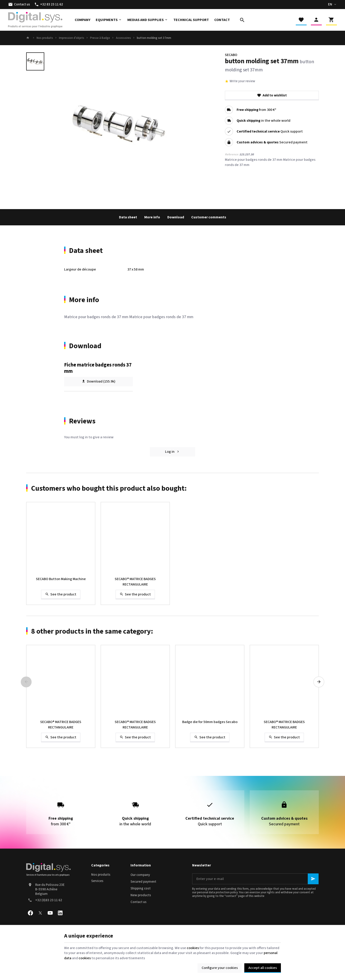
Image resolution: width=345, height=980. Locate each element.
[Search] (242, 20)
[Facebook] (30, 913)
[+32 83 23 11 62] (49, 5)
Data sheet (128, 217)
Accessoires (123, 38)
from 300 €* (256, 110)
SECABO (231, 55)
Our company (140, 875)
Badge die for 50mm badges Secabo (210, 722)
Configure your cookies (220, 968)
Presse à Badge (100, 38)
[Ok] (313, 879)
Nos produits (45, 38)
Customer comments (209, 217)
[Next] (319, 682)
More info (152, 217)
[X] (40, 913)
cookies (193, 948)
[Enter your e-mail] (255, 879)
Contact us (139, 902)
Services (97, 881)
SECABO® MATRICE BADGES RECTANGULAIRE (135, 582)
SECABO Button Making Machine (61, 579)
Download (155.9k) (98, 381)
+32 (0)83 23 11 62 (49, 900)
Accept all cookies (263, 968)
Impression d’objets (72, 38)
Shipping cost (141, 888)
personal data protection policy (217, 892)
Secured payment (143, 882)
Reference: (232, 154)
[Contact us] (19, 5)
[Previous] (26, 682)
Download (176, 217)
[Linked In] (60, 913)
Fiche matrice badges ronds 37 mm (98, 368)
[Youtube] (50, 913)
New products (141, 895)
